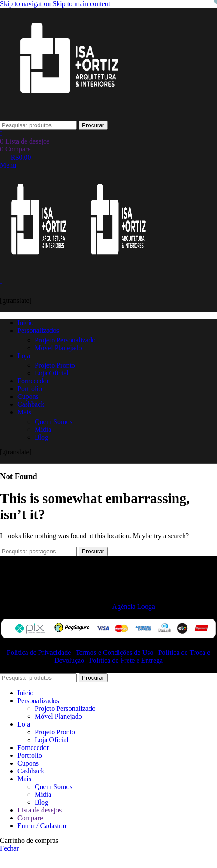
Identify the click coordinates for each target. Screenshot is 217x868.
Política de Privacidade (40, 653)
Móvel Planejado (58, 348)
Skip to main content (81, 4)
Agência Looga (134, 607)
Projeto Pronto (55, 365)
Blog (41, 437)
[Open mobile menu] (8, 165)
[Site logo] (69, 117)
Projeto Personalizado (65, 340)
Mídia (43, 429)
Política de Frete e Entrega (126, 660)
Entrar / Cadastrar (42, 826)
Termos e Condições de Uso (115, 653)
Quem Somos (54, 422)
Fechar (10, 848)
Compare (30, 818)
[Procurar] (38, 125)
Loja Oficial (52, 373)
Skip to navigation (26, 4)
